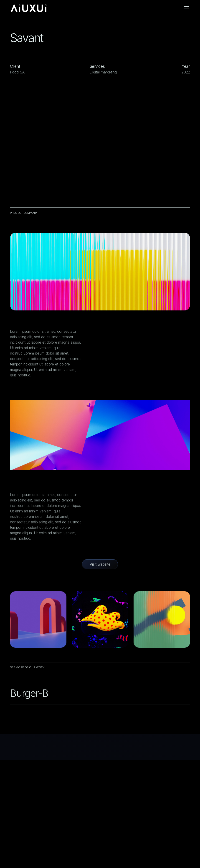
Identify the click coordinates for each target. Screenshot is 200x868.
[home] (29, 8)
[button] (185, 8)
